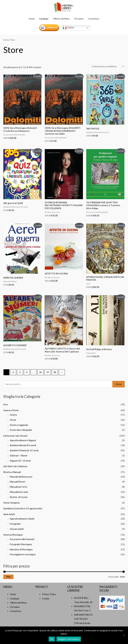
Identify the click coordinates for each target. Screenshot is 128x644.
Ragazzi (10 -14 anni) (20, 461)
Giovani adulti (17, 529)
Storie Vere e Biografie (21, 430)
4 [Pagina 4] (27, 372)
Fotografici (15, 524)
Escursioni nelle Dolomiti (22, 539)
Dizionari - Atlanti (19, 455)
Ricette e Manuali (12, 472)
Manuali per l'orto (19, 487)
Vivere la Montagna (13, 535)
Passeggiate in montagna (23, 554)
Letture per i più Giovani (15, 436)
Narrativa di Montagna (21, 549)
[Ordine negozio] (107, 66)
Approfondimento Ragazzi (23, 440)
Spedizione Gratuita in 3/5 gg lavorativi (23, 508)
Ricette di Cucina (19, 497)
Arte (6, 404)
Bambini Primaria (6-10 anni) (24, 450)
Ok (52, 639)
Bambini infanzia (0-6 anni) (23, 445)
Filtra (8, 577)
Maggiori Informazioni (69, 639)
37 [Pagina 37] (48, 372)
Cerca (119, 384)
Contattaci (94, 19)
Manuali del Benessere (21, 477)
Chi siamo (79, 19)
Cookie (46, 598)
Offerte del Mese (61, 19)
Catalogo (44, 19)
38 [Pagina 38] (55, 372)
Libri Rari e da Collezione (15, 466)
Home (32, 19)
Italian (69, 28)
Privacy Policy (49, 594)
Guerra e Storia (11, 410)
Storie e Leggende (19, 425)
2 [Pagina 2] (13, 372)
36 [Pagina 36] (40, 372)
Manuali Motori (18, 482)
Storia (13, 420)
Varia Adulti (9, 514)
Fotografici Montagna (21, 544)
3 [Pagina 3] (20, 372)
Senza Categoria (11, 503)
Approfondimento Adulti (22, 519)
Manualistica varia (19, 492)
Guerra (13, 415)
